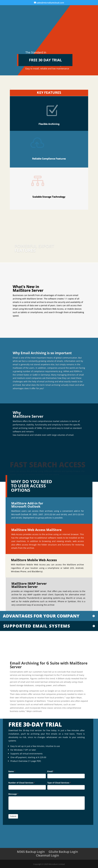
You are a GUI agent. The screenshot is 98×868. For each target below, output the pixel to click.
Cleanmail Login (47, 855)
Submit (13, 816)
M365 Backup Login (31, 852)
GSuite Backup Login (63, 852)
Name (12, 771)
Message (13, 794)
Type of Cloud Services (59, 783)
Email (51, 771)
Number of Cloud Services (22, 783)
